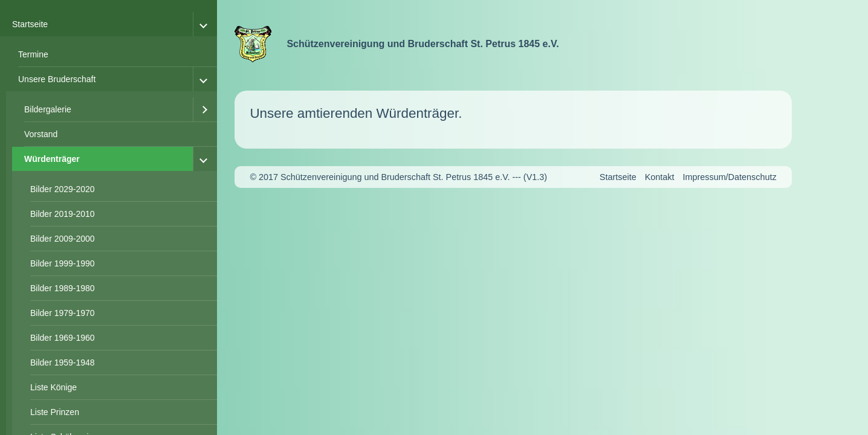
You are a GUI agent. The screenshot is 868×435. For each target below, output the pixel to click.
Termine (33, 54)
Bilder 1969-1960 (63, 338)
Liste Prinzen (55, 412)
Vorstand (41, 134)
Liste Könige (53, 387)
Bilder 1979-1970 (63, 313)
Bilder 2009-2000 (63, 239)
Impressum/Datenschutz (729, 177)
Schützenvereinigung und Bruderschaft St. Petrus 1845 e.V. (423, 44)
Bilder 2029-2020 (63, 189)
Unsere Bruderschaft (57, 79)
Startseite (30, 24)
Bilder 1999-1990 (63, 263)
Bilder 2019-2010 (63, 214)
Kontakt (660, 177)
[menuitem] (112, 55)
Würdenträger (52, 159)
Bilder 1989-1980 (63, 288)
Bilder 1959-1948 (63, 362)
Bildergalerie (48, 109)
